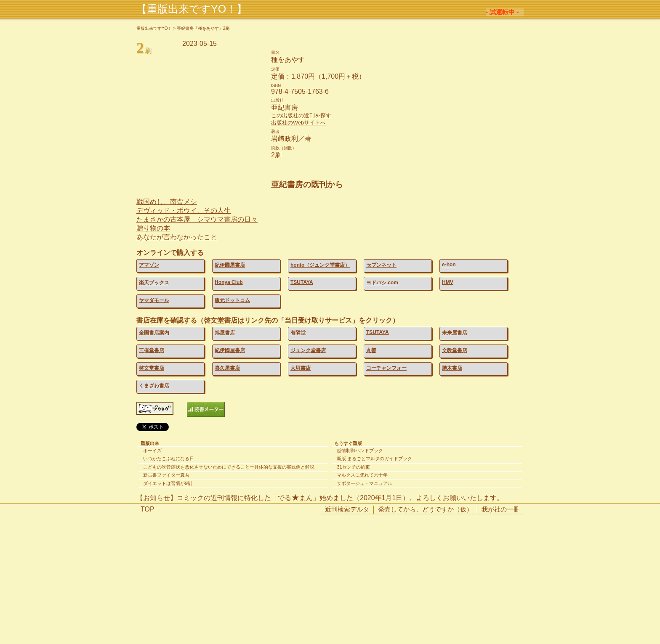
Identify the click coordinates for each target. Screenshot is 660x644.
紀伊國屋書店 (230, 265)
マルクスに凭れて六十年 (362, 475)
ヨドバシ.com (382, 283)
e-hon (449, 265)
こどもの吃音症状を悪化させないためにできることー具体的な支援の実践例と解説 (229, 467)
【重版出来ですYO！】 (192, 9)
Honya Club (229, 282)
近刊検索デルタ (347, 509)
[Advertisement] (330, 583)
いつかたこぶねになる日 (169, 458)
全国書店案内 (154, 333)
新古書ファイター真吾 (166, 475)
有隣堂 (298, 333)
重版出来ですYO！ (154, 28)
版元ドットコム (232, 300)
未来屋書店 (455, 333)
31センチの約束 (353, 467)
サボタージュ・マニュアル (365, 483)
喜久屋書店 (227, 368)
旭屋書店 (225, 333)
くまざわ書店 (154, 386)
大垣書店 (301, 368)
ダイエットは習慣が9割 (168, 483)
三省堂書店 (152, 350)
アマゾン (149, 265)
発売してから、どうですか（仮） (425, 509)
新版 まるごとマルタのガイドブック (374, 458)
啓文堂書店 (152, 368)
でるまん (295, 498)
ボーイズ (152, 451)
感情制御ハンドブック (360, 451)
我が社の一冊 (500, 509)
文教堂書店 (455, 350)
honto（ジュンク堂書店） (320, 265)
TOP (148, 509)
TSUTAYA (302, 282)
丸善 (371, 350)
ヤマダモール (154, 300)
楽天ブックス (154, 283)
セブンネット (381, 265)
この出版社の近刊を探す (301, 115)
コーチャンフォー (386, 368)
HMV (448, 282)
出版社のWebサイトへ (298, 123)
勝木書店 (452, 368)
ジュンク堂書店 (308, 350)
